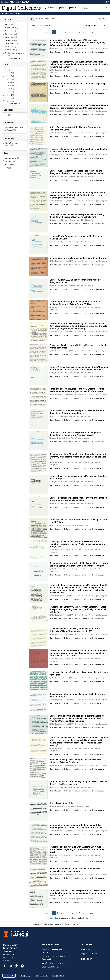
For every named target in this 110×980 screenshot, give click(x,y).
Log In (107, 2)
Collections (50, 8)
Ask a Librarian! (9, 960)
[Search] (93, 8)
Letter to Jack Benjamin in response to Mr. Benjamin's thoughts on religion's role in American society (75, 434)
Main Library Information (10, 946)
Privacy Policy (25, 976)
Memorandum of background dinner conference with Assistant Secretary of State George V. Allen (75, 303)
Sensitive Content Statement (12, 14)
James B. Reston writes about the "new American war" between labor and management (75, 870)
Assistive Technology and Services (52, 951)
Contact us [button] (54, 918)
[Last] (92, 32)
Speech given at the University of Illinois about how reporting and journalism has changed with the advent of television (79, 564)
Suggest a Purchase (89, 954)
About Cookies (9, 976)
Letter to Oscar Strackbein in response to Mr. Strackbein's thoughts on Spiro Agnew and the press (77, 412)
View (102, 19)
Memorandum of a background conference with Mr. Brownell (79, 258)
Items (62, 8)
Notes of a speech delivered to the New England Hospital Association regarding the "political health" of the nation (77, 390)
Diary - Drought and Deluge (62, 803)
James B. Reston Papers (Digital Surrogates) (92, 48)
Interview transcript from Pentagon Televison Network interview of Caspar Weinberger (75, 761)
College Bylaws (58, 976)
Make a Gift (85, 950)
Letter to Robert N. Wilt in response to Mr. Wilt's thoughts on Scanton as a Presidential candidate (78, 499)
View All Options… (15, 58)
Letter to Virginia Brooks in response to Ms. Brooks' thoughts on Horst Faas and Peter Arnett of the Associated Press (79, 368)
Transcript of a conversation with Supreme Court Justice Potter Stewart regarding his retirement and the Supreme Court (77, 849)
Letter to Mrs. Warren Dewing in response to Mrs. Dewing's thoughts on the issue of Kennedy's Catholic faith (78, 216)
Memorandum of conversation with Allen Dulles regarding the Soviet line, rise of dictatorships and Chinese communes (79, 107)
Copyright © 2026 (41, 976)
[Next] (87, 32)
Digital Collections (21, 8)
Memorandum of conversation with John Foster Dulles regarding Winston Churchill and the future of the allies (76, 826)
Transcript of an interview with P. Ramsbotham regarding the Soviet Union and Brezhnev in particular (78, 150)
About (72, 8)
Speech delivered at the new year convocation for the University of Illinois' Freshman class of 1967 (75, 630)
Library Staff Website (50, 967)
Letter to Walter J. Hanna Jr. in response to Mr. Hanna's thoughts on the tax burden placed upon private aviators (76, 172)
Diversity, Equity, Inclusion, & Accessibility (53, 958)
